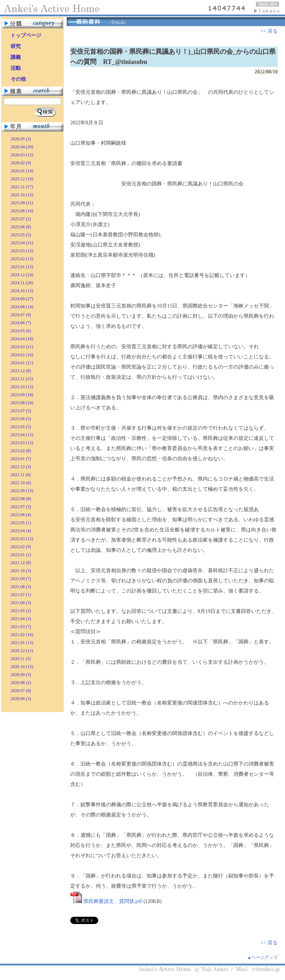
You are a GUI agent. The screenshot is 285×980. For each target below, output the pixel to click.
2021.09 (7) (21, 579)
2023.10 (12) (22, 387)
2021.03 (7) (21, 627)
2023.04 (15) (22, 435)
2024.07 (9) (21, 315)
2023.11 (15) (22, 379)
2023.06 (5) (21, 419)
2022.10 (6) (21, 483)
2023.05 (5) (21, 427)
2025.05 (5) (21, 235)
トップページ (26, 35)
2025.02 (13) (22, 259)
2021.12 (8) (21, 563)
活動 (16, 68)
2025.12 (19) (22, 179)
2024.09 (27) (22, 299)
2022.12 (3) (21, 467)
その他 (18, 79)
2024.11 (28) (22, 283)
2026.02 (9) (21, 163)
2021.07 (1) (21, 595)
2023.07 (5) (21, 411)
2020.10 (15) (22, 667)
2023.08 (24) (22, 403)
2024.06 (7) (21, 323)
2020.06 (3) (21, 699)
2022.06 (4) (21, 515)
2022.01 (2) (21, 555)
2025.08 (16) (22, 211)
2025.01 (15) (22, 267)
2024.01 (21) (22, 363)
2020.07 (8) (21, 691)
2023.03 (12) (22, 443)
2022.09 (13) (22, 491)
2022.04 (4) (21, 531)
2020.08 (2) (21, 683)
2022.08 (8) (21, 499)
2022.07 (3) (21, 507)
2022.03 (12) (22, 539)
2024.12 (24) (22, 275)
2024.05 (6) (21, 331)
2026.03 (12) (22, 155)
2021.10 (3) (21, 571)
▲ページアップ (262, 957)
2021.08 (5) (21, 587)
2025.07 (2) (21, 219)
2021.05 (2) (21, 611)
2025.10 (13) (22, 195)
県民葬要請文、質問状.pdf (113, 901)
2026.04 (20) (22, 147)
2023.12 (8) (21, 371)
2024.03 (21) (22, 347)
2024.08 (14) (22, 307)
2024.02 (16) (22, 355)
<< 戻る (269, 31)
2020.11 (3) (21, 659)
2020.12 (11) (22, 651)
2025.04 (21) (22, 243)
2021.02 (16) (22, 635)
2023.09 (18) (22, 395)
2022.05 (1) (21, 523)
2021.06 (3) (21, 603)
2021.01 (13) (22, 643)
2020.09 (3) (21, 675)
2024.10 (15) (22, 291)
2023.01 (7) (21, 459)
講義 (16, 57)
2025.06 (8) (21, 227)
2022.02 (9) (21, 547)
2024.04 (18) (22, 339)
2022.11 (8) (21, 475)
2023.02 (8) (21, 451)
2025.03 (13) (22, 251)
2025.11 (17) (22, 187)
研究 (16, 46)
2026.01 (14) (22, 171)
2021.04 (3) (21, 619)
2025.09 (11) (22, 203)
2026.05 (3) (21, 139)
